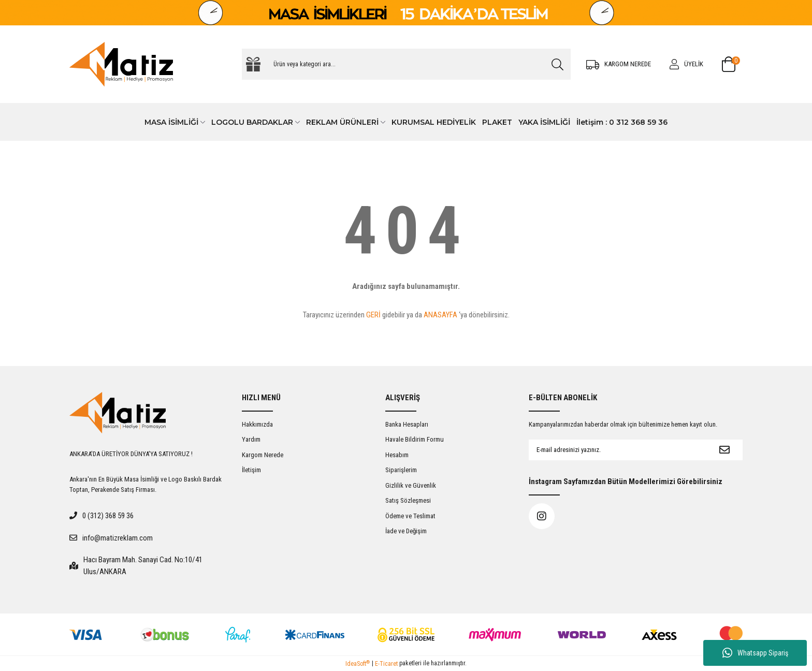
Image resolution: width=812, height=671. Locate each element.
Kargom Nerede (263, 455)
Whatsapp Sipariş (755, 653)
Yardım (251, 439)
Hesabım (397, 455)
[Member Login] (686, 64)
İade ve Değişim (406, 531)
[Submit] (724, 450)
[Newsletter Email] (618, 450)
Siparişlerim (401, 470)
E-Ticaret (386, 664)
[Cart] (732, 64)
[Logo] (121, 64)
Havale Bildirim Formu (415, 439)
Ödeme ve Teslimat (410, 516)
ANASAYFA (440, 315)
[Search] (406, 64)
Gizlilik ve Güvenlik (411, 485)
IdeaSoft (358, 664)
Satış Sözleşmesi (408, 500)
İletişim (251, 470)
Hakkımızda (257, 424)
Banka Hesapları (407, 424)
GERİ (373, 315)
